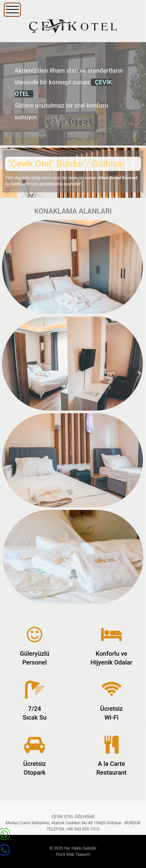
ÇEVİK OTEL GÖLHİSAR (73, 817)
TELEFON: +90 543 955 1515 (73, 829)
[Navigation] (12, 10)
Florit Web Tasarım (73, 854)
